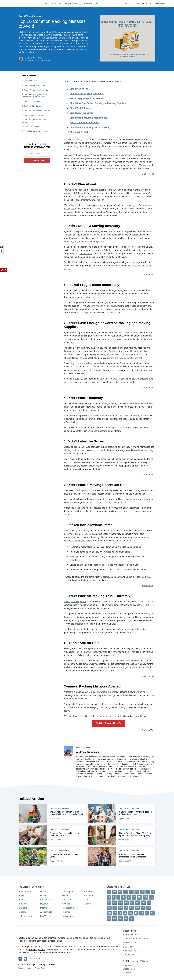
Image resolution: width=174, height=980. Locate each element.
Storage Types (72, 3)
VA (109, 918)
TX (142, 913)
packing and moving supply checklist (124, 358)
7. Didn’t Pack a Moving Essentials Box (37, 111)
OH (143, 908)
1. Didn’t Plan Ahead (30, 81)
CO (131, 892)
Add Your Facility (144, 3)
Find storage (37, 160)
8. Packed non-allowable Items (33, 115)
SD (131, 913)
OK (149, 908)
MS (120, 902)
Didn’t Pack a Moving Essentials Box (89, 118)
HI (109, 897)
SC (125, 913)
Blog (99, 3)
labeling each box (72, 450)
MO (126, 902)
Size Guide (88, 3)
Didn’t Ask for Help (79, 132)
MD (146, 897)
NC (132, 908)
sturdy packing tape (107, 379)
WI (126, 918)
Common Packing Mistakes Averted (35, 131)
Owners (128, 3)
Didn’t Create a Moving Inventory (87, 94)
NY (126, 908)
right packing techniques (102, 306)
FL (148, 892)
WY (132, 918)
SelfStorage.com (27, 938)
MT (132, 902)
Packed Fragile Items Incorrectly (86, 98)
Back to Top (148, 174)
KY (129, 897)
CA (125, 892)
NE (138, 902)
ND (137, 908)
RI (120, 913)
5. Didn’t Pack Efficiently (31, 101)
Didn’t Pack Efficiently (81, 108)
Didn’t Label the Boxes (81, 113)
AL (109, 892)
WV (121, 918)
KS (123, 897)
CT (137, 892)
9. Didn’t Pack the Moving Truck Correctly (34, 121)
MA (151, 897)
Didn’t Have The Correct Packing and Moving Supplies (98, 103)
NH (143, 902)
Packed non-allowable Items (84, 123)
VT (152, 913)
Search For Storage (53, 3)
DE (142, 892)
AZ (120, 892)
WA (115, 918)
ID (114, 897)
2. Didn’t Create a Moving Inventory (35, 85)
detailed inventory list (98, 235)
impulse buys (86, 254)
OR (109, 913)
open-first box (88, 490)
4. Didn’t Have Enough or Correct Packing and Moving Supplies (34, 96)
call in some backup (81, 652)
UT (147, 913)
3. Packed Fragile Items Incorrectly (35, 90)
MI (109, 902)
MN (114, 902)
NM (120, 908)
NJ (115, 908)
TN (136, 913)
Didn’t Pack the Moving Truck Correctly (90, 127)
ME (140, 897)
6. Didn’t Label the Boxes (31, 106)
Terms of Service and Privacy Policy (32, 968)
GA (153, 892)
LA (134, 897)
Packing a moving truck (75, 602)
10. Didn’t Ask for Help (30, 127)
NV (149, 902)
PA (115, 913)
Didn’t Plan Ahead (79, 89)
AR (114, 892)
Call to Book (160, 3)
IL (118, 897)
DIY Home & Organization (34, 16)
